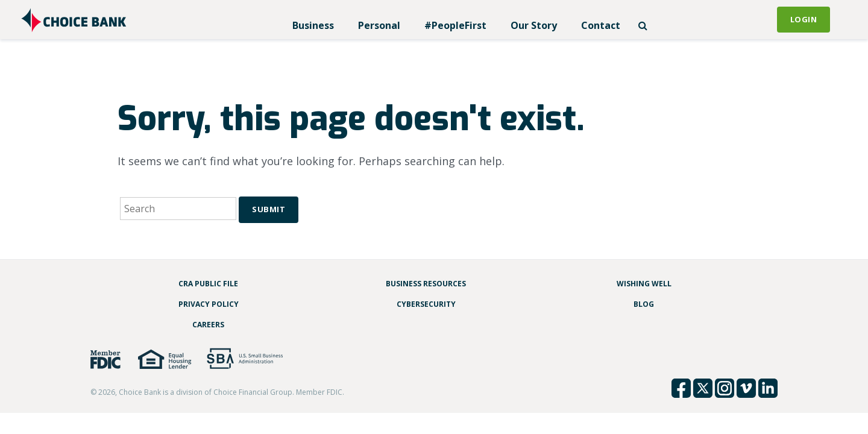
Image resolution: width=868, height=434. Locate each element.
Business (313, 25)
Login (804, 19)
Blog (644, 304)
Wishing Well (644, 284)
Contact (601, 25)
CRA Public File (208, 284)
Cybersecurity (426, 304)
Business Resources (426, 284)
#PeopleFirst (455, 25)
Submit (269, 209)
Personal (379, 25)
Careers (208, 325)
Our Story (534, 25)
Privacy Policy (209, 304)
